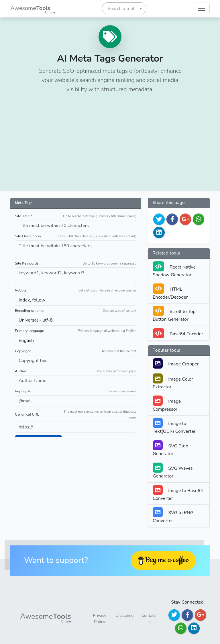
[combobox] (124, 8)
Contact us (149, 618)
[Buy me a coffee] (163, 561)
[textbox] (124, 9)
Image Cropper (176, 363)
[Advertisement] (110, 141)
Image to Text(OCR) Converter (174, 426)
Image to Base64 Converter (178, 493)
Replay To (23, 391)
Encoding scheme (29, 311)
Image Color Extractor (173, 382)
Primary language (30, 331)
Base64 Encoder (178, 333)
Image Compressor (167, 404)
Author (21, 371)
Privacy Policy (99, 618)
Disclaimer (125, 615)
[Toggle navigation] (202, 8)
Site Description (28, 236)
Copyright (23, 351)
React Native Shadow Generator (174, 270)
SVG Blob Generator (170, 449)
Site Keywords (27, 263)
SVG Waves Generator (173, 471)
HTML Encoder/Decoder (170, 292)
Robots (21, 290)
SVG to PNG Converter (173, 515)
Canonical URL (27, 414)
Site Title (24, 216)
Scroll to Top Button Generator (174, 314)
